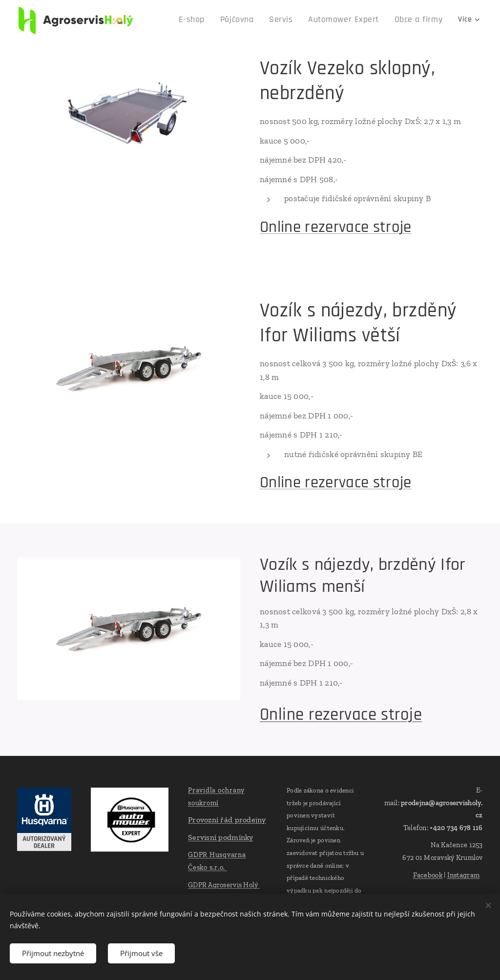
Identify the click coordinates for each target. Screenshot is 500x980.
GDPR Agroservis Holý (224, 885)
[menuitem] (182, 20)
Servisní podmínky (221, 837)
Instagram (463, 875)
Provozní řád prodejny (227, 820)
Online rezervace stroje (336, 227)
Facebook (428, 875)
